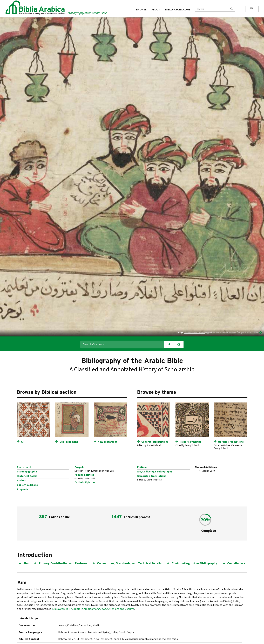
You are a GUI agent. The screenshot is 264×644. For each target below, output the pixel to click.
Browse (141, 10)
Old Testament (69, 442)
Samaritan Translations (152, 476)
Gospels (79, 467)
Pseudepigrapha (27, 472)
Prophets (23, 489)
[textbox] (212, 9)
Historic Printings (190, 442)
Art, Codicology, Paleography (155, 472)
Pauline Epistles (84, 475)
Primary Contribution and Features (63, 563)
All (23, 442)
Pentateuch (24, 467)
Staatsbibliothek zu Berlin (195, 333)
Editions (142, 467)
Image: (180, 332)
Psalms (21, 480)
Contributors (236, 563)
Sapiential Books (27, 485)
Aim (26, 563)
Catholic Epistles (85, 482)
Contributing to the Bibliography (194, 563)
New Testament (107, 442)
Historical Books (27, 476)
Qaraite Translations (231, 442)
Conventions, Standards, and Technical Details (129, 563)
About (156, 10)
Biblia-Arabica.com (178, 10)
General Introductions (155, 442)
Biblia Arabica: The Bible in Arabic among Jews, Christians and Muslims (93, 609)
